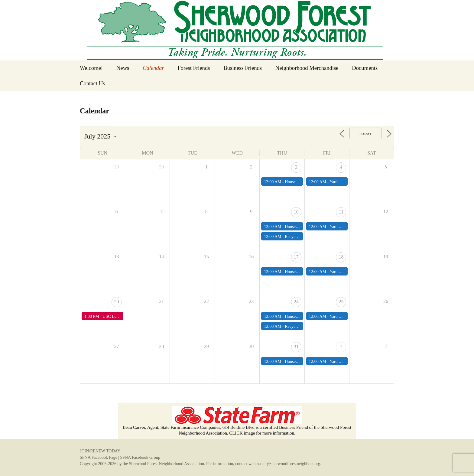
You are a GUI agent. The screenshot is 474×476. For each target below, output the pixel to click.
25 (341, 302)
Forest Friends (194, 68)
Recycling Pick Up (301, 237)
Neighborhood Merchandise (307, 68)
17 (296, 257)
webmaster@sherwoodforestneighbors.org (284, 464)
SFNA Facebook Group (140, 457)
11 (341, 212)
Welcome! (91, 68)
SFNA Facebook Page (99, 457)
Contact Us (92, 83)
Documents (365, 68)
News (123, 68)
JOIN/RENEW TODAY (100, 451)
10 (296, 212)
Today (365, 134)
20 (117, 302)
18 (341, 257)
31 (296, 347)
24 (296, 302)
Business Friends (243, 68)
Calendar (153, 68)
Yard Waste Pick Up (347, 182)
